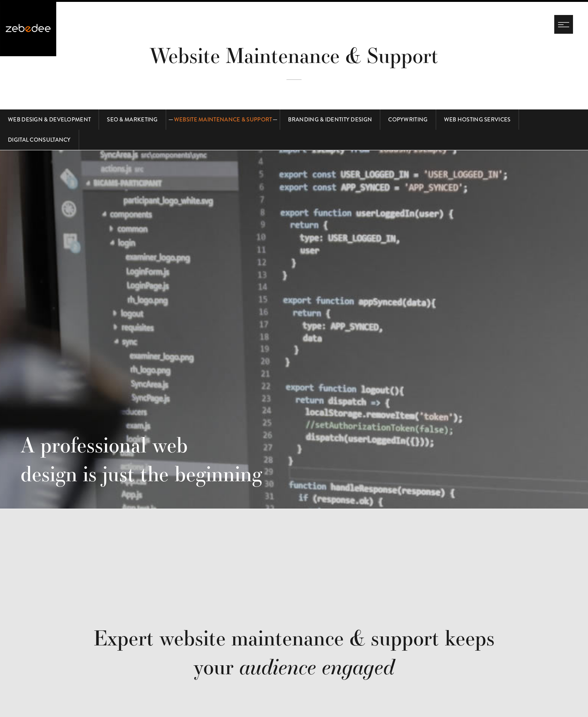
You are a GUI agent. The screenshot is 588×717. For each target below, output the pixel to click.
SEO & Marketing (132, 120)
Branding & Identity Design (330, 120)
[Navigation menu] (564, 24)
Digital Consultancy (39, 140)
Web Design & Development (49, 120)
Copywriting (408, 120)
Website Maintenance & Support (223, 120)
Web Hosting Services (477, 120)
